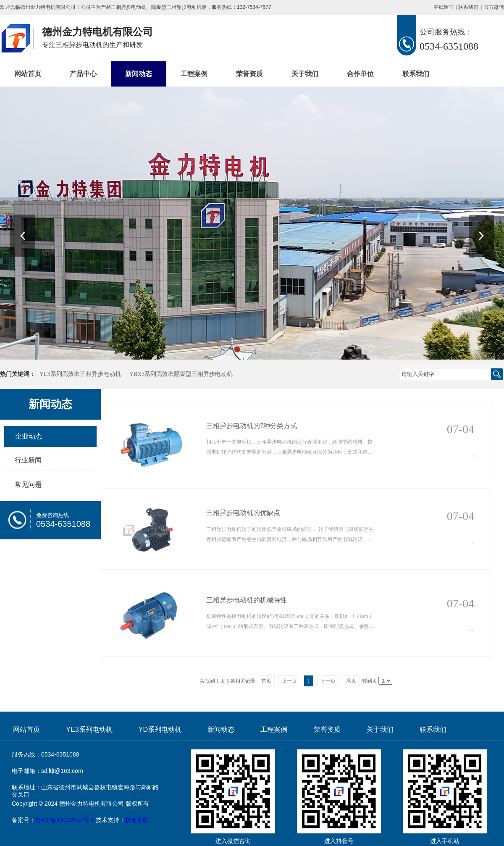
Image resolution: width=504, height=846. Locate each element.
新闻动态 (139, 74)
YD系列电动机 (160, 729)
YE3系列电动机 (89, 729)
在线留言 (444, 7)
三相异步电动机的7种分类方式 (252, 426)
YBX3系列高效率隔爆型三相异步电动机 (181, 374)
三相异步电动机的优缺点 (243, 513)
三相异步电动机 (129, 7)
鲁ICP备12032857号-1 (65, 820)
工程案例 (194, 74)
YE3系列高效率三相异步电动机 (80, 374)
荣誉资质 (249, 74)
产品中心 (83, 74)
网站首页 (28, 74)
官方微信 (494, 7)
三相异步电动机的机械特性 (247, 600)
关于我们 (305, 74)
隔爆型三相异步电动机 (176, 7)
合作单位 (360, 74)
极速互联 (137, 820)
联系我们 (468, 7)
